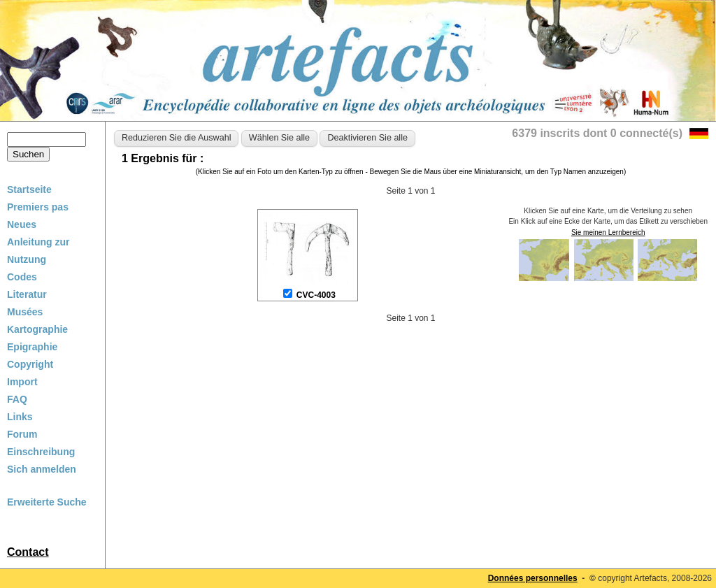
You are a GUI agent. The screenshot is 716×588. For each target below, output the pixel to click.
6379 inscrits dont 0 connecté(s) (597, 133)
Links (20, 417)
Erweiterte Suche (47, 502)
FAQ (17, 399)
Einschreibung (41, 452)
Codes (22, 277)
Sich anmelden (42, 469)
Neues (22, 224)
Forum (22, 434)
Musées (25, 312)
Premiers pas (38, 207)
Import (22, 382)
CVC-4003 (316, 295)
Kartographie (37, 329)
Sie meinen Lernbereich (608, 232)
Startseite (29, 189)
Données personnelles (533, 578)
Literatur (27, 294)
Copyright (30, 364)
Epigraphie (32, 347)
